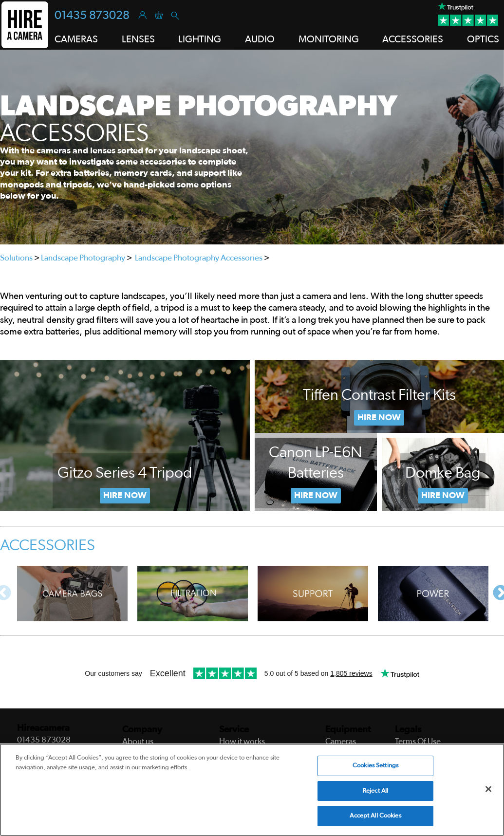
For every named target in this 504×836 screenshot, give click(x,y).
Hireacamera (43, 728)
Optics (483, 39)
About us (138, 741)
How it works (242, 741)
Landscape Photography (83, 258)
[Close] (488, 789)
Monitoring (329, 39)
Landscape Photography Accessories (199, 258)
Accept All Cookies (375, 816)
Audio (260, 39)
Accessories (413, 39)
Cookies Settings (375, 766)
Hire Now (125, 496)
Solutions (16, 258)
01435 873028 (92, 16)
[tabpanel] (252, 147)
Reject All (375, 791)
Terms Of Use (418, 741)
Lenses (138, 39)
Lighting (200, 39)
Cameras (76, 39)
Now (316, 496)
